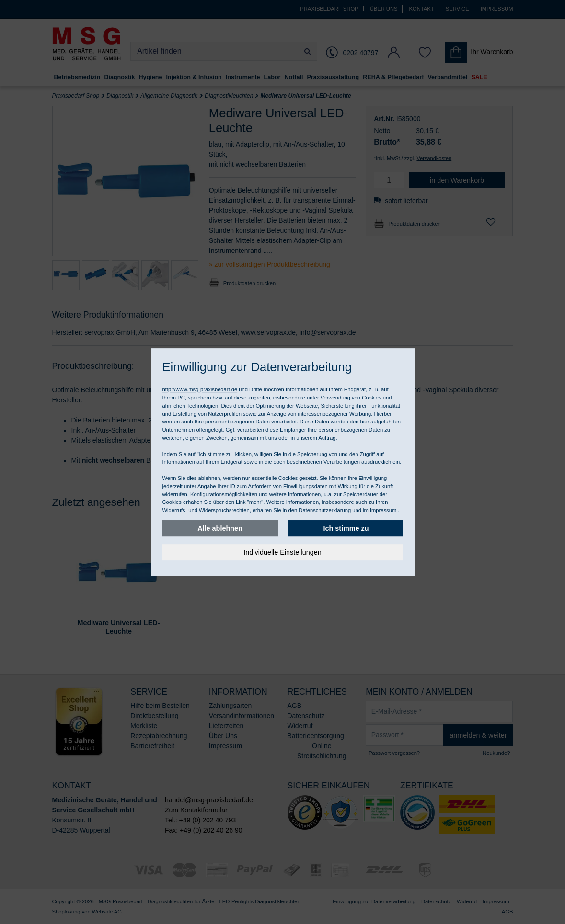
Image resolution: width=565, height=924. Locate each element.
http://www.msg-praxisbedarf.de (200, 389)
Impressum (383, 510)
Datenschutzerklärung (325, 510)
